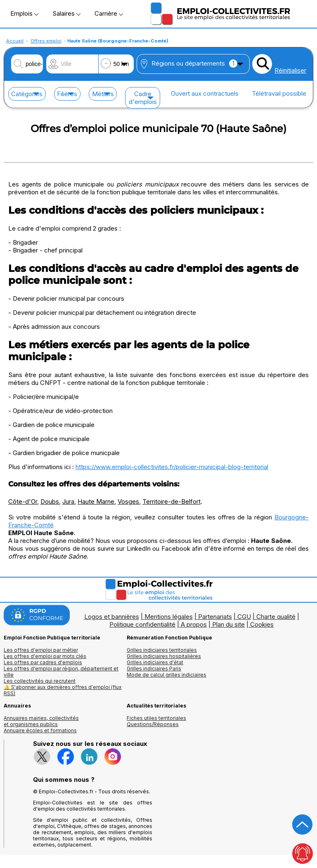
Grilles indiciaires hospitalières (164, 656)
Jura (68, 501)
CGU (244, 617)
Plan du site (228, 624)
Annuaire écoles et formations (40, 730)
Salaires (66, 13)
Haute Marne (96, 501)
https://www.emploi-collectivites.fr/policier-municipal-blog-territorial (172, 467)
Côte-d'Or (23, 501)
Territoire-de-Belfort (172, 501)
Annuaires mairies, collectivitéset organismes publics (41, 721)
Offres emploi (46, 41)
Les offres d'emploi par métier (41, 650)
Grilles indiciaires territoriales (162, 650)
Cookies (262, 624)
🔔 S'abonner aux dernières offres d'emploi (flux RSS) (63, 690)
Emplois (24, 13)
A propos (194, 624)
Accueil (15, 41)
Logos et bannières (112, 617)
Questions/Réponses (153, 724)
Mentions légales (169, 617)
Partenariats (215, 617)
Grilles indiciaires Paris (154, 669)
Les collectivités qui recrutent (40, 681)
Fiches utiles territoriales (156, 718)
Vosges (128, 501)
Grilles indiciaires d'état (155, 662)
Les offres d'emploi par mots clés (45, 656)
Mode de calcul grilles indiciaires (167, 675)
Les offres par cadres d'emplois (43, 662)
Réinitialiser (290, 70)
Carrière (109, 13)
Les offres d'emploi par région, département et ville (61, 672)
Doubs (50, 501)
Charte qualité (276, 617)
